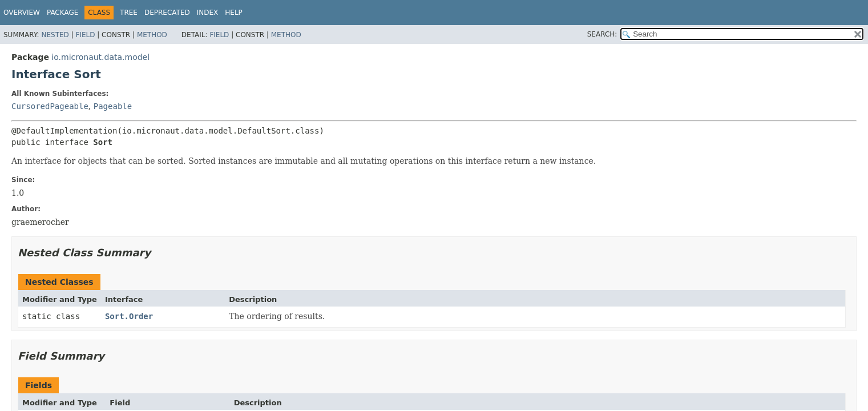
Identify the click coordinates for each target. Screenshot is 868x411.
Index (208, 13)
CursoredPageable (50, 106)
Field (85, 35)
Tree (129, 13)
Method (152, 35)
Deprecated (167, 13)
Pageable (113, 106)
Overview (22, 13)
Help (234, 13)
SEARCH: (602, 34)
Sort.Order (129, 316)
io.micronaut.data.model (100, 57)
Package (62, 13)
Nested (55, 35)
